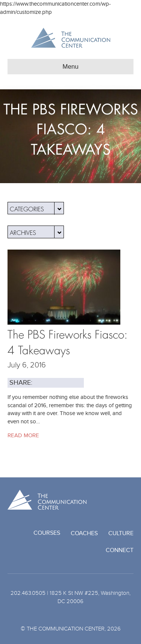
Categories (37, 208)
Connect (120, 550)
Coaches (84, 533)
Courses (47, 533)
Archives (37, 232)
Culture (121, 533)
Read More (23, 435)
